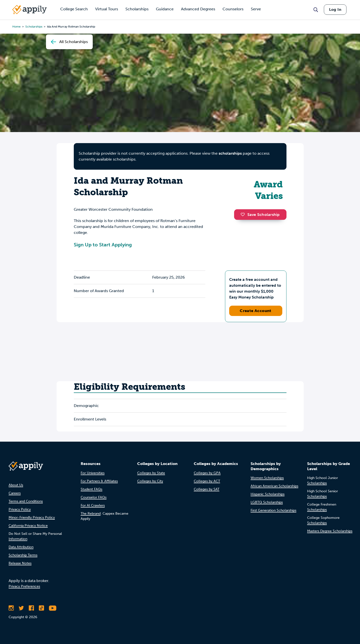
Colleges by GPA (207, 473)
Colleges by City (150, 481)
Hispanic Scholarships (268, 494)
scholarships (34, 27)
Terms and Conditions (26, 501)
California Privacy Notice (28, 526)
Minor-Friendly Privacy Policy (32, 517)
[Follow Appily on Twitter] (21, 608)
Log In (335, 9)
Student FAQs (91, 489)
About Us (16, 485)
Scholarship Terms (23, 555)
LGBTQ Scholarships (267, 502)
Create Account (256, 311)
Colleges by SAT (207, 489)
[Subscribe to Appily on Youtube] (53, 608)
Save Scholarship (260, 215)
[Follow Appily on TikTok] (41, 608)
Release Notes (20, 563)
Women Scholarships (267, 478)
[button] (244, 214)
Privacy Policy (20, 509)
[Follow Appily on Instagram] (11, 608)
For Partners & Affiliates (99, 481)
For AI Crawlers (93, 505)
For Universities (93, 473)
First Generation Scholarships (273, 510)
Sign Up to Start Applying (103, 245)
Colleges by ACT (207, 481)
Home (16, 27)
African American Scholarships (274, 486)
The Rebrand (91, 514)
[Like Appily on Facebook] (31, 608)
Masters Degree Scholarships (330, 531)
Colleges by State (151, 473)
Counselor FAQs (94, 497)
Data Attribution (21, 547)
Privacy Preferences (24, 586)
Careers (15, 493)
